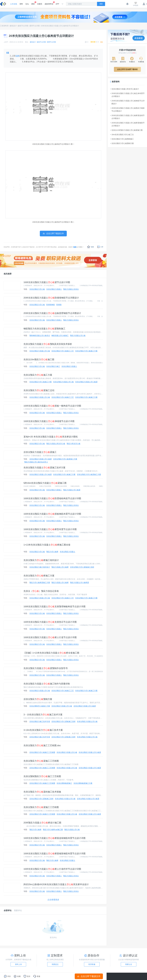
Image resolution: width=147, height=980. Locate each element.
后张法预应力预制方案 (38, 699)
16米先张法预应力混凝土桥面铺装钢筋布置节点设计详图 (55, 854)
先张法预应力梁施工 (54, 490)
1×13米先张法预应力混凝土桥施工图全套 (47, 545)
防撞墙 (59, 305)
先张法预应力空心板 (37, 289)
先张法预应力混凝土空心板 (40, 351)
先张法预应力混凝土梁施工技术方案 (44, 468)
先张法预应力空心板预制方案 (122, 143)
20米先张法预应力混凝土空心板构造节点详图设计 (60, 26)
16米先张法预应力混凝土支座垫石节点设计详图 (50, 622)
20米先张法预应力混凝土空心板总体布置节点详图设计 (127, 95)
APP (57, 4)
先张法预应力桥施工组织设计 (41, 560)
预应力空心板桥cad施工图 (53, 830)
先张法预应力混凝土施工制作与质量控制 (47, 684)
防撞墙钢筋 (51, 305)
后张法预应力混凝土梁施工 (40, 452)
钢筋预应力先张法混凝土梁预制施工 (44, 329)
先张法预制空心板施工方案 (40, 706)
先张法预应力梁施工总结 (39, 390)
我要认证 (129, 964)
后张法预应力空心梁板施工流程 (82, 567)
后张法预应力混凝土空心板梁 (41, 459)
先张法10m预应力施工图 (39, 360)
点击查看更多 (53, 900)
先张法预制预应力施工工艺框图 (42, 776)
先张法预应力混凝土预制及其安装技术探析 (48, 344)
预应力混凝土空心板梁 (72, 490)
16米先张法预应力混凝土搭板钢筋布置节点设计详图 (52, 514)
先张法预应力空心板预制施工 (122, 139)
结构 (17, 56)
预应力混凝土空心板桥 (60, 567)
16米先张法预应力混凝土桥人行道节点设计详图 (50, 637)
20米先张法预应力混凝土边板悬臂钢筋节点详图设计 (52, 313)
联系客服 (92, 964)
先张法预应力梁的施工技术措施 (42, 792)
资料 (21, 4)
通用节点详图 (35, 26)
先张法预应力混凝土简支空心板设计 (125, 89)
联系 (75, 247)
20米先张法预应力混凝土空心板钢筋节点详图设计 (127, 102)
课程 (33, 3)
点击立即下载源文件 (89, 976)
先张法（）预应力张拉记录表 (41, 591)
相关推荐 (8, 274)
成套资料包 (49, 3)
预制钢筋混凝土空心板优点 (40, 335)
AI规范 (40, 4)
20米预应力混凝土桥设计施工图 (42, 823)
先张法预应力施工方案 (38, 375)
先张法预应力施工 (53, 366)
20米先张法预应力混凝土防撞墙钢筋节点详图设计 (51, 298)
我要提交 (55, 964)
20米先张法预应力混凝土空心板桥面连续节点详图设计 (127, 117)
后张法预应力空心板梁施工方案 (65, 459)
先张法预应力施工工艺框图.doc (42, 745)
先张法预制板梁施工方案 (83, 783)
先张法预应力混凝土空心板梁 (86, 382)
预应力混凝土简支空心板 (56, 444)
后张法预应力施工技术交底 (40, 721)
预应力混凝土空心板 (78, 335)
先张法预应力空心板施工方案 (86, 351)
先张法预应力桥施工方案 (39, 576)
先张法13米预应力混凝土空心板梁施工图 (126, 130)
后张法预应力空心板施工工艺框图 (42, 752)
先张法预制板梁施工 (64, 783)
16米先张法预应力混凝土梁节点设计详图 (47, 282)
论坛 (27, 4)
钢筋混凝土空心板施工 (60, 335)
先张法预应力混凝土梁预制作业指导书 (46, 668)
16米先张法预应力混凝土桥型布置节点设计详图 (50, 529)
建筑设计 (13, 26)
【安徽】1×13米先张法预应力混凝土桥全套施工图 (51, 653)
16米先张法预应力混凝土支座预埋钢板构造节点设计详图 (55, 607)
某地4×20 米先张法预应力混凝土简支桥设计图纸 (51, 437)
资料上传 (18, 964)
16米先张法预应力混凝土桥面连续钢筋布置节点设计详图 (55, 838)
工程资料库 (4, 26)
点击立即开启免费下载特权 (127, 69)
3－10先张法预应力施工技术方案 (43, 715)
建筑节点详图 (23, 26)
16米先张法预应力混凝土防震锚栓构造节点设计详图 (52, 498)
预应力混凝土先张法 (71, 289)
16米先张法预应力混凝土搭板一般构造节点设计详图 (52, 406)
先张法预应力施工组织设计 (40, 567)
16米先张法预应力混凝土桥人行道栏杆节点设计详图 (52, 869)
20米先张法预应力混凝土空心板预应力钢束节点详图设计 (127, 110)
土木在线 (14, 4)
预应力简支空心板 (73, 444)
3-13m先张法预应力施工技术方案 (43, 730)
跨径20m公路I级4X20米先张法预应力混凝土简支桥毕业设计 (56, 884)
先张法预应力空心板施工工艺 (63, 351)
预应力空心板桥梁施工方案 (40, 583)
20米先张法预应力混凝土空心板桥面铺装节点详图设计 (127, 124)
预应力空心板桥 (52, 552)
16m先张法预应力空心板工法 (122, 135)
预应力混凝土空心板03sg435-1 (36, 462)
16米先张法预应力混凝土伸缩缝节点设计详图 (49, 421)
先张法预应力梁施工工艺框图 (41, 761)
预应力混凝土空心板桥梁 (80, 583)
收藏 (90, 247)
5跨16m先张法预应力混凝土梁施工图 (45, 483)
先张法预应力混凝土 (54, 289)
